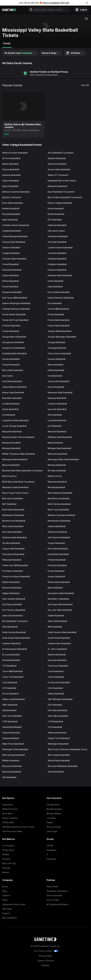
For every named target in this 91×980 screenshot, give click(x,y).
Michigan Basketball (11, 448)
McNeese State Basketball (60, 437)
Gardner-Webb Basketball (60, 331)
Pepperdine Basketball (58, 554)
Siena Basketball (10, 627)
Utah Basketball (9, 710)
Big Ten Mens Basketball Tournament (65, 197)
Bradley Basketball (11, 208)
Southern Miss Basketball (59, 643)
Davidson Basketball (57, 270)
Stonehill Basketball (11, 660)
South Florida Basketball (59, 638)
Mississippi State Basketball (15, 459)
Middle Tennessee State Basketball (18, 454)
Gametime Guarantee (57, 891)
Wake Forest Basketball (13, 744)
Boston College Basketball (60, 203)
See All (85, 85)
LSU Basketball (55, 426)
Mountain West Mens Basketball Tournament (22, 471)
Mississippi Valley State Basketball (63, 459)
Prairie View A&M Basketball (15, 565)
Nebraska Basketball (57, 482)
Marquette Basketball (12, 432)
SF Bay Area (8, 850)
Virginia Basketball (11, 738)
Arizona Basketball (11, 169)
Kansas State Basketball (13, 392)
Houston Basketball (57, 359)
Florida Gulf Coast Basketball (15, 320)
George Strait (53, 805)
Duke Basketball (55, 287)
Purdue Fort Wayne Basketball (16, 576)
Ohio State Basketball (12, 532)
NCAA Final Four (10, 476)
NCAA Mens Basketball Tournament (18, 482)
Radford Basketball (11, 582)
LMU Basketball (55, 415)
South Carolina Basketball (14, 632)
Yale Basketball (9, 777)
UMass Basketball (56, 694)
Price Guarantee (55, 895)
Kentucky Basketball (57, 398)
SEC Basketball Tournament (15, 621)
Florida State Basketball (58, 320)
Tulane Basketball (56, 677)
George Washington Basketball (62, 337)
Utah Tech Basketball (12, 716)
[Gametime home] (11, 10)
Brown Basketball (56, 208)
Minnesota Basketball (57, 454)
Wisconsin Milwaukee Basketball (63, 766)
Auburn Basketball (10, 181)
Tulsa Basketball (10, 682)
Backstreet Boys (54, 809)
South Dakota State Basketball (16, 638)
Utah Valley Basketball (58, 716)
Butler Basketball (10, 220)
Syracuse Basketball (57, 660)
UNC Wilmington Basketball (60, 699)
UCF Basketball (9, 688)
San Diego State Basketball (60, 604)
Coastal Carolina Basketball (60, 248)
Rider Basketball (55, 588)
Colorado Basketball (57, 253)
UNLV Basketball (10, 705)
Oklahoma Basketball (57, 532)
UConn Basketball (10, 694)
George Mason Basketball (14, 337)
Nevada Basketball (56, 487)
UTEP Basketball (10, 721)
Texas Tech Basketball (13, 677)
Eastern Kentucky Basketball (61, 298)
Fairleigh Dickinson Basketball (16, 309)
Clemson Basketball (11, 248)
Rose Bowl (7, 813)
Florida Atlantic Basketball (14, 314)
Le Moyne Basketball (57, 404)
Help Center (52, 887)
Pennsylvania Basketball (13, 554)
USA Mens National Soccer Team (18, 827)
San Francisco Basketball (14, 610)
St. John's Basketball (57, 649)
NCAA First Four (55, 476)
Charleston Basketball (58, 236)
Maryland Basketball (57, 432)
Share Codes (53, 900)
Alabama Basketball (57, 158)
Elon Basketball (55, 303)
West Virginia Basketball (59, 755)
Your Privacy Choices (43, 951)
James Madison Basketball (14, 387)
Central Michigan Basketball (15, 236)
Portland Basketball (57, 560)
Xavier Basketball (56, 772)
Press (5, 900)
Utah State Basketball (57, 710)
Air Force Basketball (11, 158)
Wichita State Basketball (59, 761)
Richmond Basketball (12, 588)
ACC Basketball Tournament (60, 153)
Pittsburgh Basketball (12, 560)
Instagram (51, 850)
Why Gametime (10, 918)
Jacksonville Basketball (58, 381)
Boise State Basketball (12, 203)
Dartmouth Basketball (12, 270)
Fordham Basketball (11, 326)
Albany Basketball (10, 164)
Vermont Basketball (11, 733)
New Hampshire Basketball (60, 493)
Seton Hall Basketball (57, 621)
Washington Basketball (58, 744)
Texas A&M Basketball (12, 671)
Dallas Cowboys (10, 818)
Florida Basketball (56, 314)
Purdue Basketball (56, 571)
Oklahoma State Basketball (14, 537)
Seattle (6, 854)
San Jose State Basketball (60, 610)
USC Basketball (55, 705)
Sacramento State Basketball (61, 593)
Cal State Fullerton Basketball (16, 225)
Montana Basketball (57, 465)
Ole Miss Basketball (11, 543)
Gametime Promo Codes (14, 904)
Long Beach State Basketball (15, 420)
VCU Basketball (55, 727)
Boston (6, 872)
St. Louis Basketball (11, 655)
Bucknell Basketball (11, 214)
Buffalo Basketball (56, 214)
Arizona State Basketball (59, 169)
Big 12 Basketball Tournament (61, 192)
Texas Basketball (56, 671)
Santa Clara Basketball (12, 616)
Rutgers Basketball (11, 593)
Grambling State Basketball (14, 353)
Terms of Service (46, 961)
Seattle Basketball (56, 616)
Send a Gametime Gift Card (56, 3)
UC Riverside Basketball (59, 682)
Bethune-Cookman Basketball (16, 192)
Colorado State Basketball (14, 259)
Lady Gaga (52, 831)
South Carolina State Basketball (62, 632)
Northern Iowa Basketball (14, 521)
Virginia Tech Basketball (59, 738)
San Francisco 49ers (12, 831)
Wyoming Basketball (12, 772)
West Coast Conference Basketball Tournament (69, 749)
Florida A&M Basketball (58, 309)
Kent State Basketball (12, 398)
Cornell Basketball (10, 264)
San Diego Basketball (12, 604)
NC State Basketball (57, 471)
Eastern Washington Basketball (16, 303)
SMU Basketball (55, 627)
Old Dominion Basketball (59, 537)
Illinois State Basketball (13, 370)
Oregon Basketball (56, 543)
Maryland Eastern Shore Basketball (18, 437)
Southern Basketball (11, 643)
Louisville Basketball (57, 420)
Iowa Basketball (55, 376)
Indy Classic (8, 376)
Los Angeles (8, 846)
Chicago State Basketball (14, 242)
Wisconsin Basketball (12, 766)
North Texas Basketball (58, 510)
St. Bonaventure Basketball (14, 649)
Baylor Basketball (10, 186)
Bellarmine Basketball (57, 186)
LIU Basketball (9, 415)
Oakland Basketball (57, 526)
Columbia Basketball (57, 259)
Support (6, 913)
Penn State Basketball (58, 549)
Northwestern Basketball (59, 521)
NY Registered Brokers (58, 904)
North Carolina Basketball (59, 504)
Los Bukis (51, 818)
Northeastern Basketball (13, 515)
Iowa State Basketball (12, 381)
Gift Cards (7, 909)
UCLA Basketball (55, 688)
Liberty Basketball (10, 409)
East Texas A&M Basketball (15, 298)
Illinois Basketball (55, 365)
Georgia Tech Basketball (14, 348)
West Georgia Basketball (13, 755)
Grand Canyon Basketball (59, 353)
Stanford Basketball (57, 655)
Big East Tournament (12, 197)
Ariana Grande (54, 827)
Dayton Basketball (10, 275)
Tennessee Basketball (58, 666)
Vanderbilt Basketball (12, 727)
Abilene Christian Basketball (15, 153)
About (5, 887)
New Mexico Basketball (58, 498)
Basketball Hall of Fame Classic (62, 181)
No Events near (20, 53)
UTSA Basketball (55, 721)
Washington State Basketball (15, 749)
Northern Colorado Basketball (61, 515)
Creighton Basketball (57, 264)
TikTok (50, 846)
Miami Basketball (55, 443)
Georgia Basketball (56, 342)
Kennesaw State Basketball (60, 392)
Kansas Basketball (56, 387)
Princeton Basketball (57, 565)
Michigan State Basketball (59, 448)
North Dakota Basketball (13, 510)
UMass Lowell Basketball (13, 699)
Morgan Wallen (54, 813)
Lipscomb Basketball (57, 409)
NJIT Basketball (9, 504)
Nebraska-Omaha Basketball (15, 487)
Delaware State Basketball (60, 275)
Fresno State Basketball (59, 326)
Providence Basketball (13, 571)
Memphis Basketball (11, 443)
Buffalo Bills (8, 822)
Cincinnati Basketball (57, 242)
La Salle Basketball (11, 404)
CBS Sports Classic (56, 231)
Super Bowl (8, 805)
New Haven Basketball (13, 498)
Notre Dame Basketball (13, 526)
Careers (6, 895)
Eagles (50, 822)
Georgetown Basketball (13, 342)
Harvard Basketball (11, 359)
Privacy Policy (45, 956)
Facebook (51, 859)
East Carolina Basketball (59, 292)
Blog (4, 891)
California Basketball (57, 225)
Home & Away (51, 53)
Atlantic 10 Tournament (58, 175)
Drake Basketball (55, 281)
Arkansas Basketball (11, 175)
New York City (9, 863)
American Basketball (57, 164)
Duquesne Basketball (12, 292)
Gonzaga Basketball (57, 348)
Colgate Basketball (11, 253)
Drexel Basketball (10, 287)
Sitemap (45, 965)
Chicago (6, 868)
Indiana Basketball (56, 370)
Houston (6, 859)
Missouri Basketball (11, 465)
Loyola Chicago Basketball (14, 426)
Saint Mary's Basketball (58, 599)
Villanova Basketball (57, 733)
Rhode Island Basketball (59, 582)
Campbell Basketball (12, 231)
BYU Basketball (55, 220)
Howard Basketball (11, 365)
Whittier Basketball (11, 761)
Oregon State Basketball (13, 549)
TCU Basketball (9, 666)
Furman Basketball (11, 331)
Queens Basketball (56, 576)
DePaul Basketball (10, 281)
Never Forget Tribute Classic (15, 493)
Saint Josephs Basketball (14, 599)
